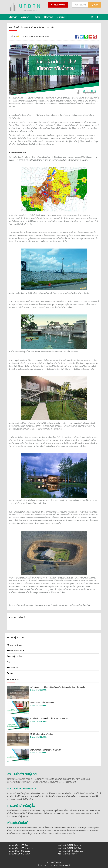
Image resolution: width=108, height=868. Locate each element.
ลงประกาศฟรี (58, 5)
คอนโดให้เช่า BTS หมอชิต (20, 851)
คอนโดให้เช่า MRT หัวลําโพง (70, 848)
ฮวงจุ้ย (11, 662)
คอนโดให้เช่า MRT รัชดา (19, 845)
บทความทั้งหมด (15, 645)
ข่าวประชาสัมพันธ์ (16, 651)
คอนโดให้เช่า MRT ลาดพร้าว (21, 848)
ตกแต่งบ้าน (13, 668)
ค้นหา (95, 5)
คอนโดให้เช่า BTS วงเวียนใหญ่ (70, 851)
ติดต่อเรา (61, 17)
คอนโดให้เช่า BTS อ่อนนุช (20, 854)
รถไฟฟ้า (26, 17)
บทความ (49, 17)
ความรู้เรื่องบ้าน (15, 656)
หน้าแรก (13, 17)
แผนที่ (38, 17)
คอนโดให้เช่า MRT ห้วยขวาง (70, 845)
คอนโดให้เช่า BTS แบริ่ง (68, 854)
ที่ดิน (10, 673)
